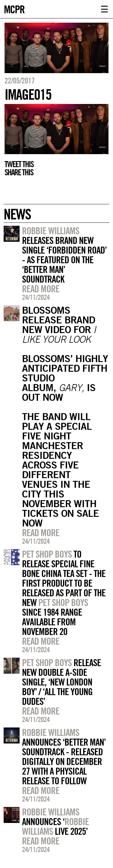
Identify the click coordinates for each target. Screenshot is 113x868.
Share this (19, 172)
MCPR (14, 9)
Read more (41, 289)
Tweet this (19, 164)
